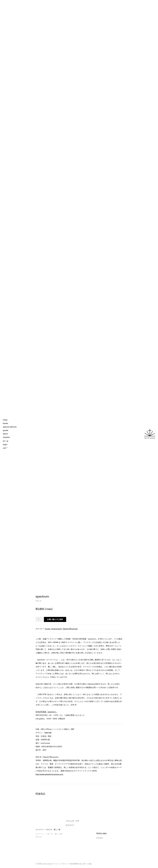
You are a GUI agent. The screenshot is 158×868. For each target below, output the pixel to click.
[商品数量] (39, 619)
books (5, 423)
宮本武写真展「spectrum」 (46, 712)
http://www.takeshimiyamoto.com (49, 774)
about (5, 434)
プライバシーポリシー (61, 864)
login (5, 444)
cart (5, 448)
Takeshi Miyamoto (70, 629)
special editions (10, 427)
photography (57, 629)
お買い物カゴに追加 (55, 619)
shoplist (6, 437)
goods (6, 430)
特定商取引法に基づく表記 (81, 864)
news (5, 420)
